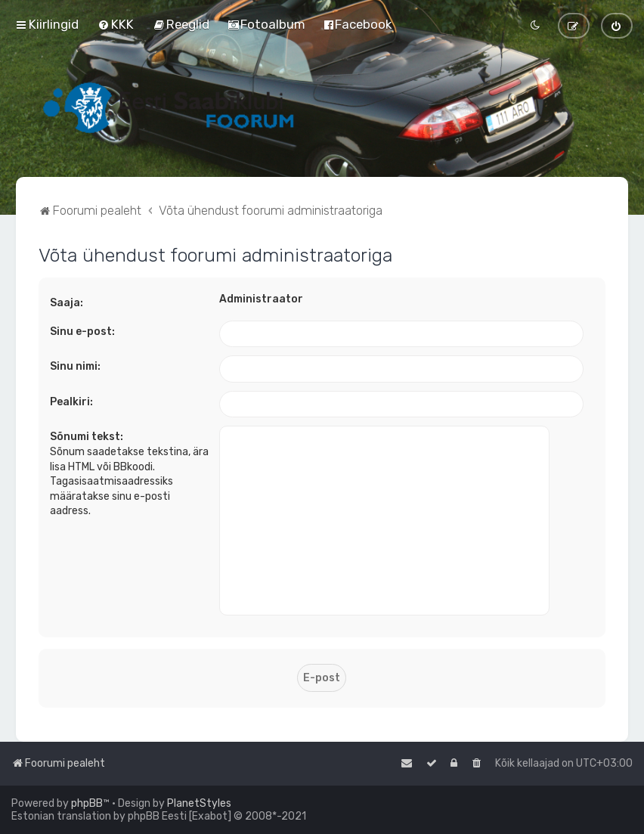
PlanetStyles (199, 803)
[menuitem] (116, 24)
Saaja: (67, 303)
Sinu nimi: (75, 366)
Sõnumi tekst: (87, 437)
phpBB (87, 803)
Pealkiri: (71, 402)
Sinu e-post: (82, 332)
